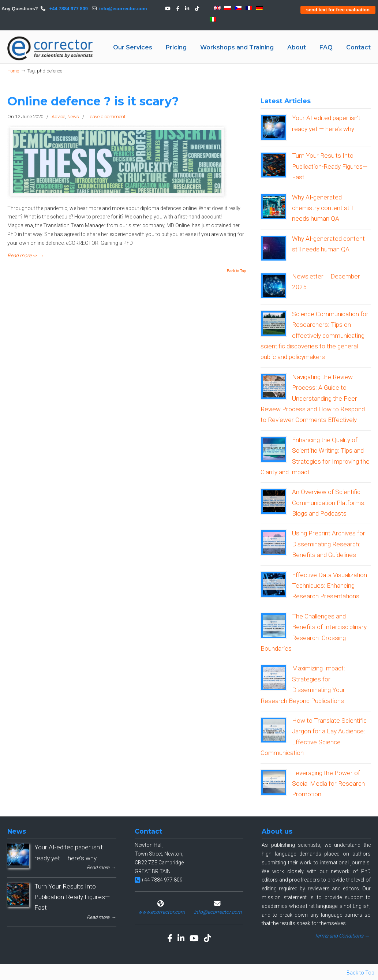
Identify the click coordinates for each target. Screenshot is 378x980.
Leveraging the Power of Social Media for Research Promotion (328, 784)
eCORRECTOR (50, 48)
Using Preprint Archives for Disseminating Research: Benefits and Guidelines (329, 544)
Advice (58, 117)
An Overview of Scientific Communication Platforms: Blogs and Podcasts (329, 503)
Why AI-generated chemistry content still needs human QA (322, 208)
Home (13, 71)
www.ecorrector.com (161, 912)
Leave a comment (106, 117)
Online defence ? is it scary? (93, 101)
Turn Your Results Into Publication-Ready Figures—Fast (330, 166)
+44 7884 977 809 (68, 9)
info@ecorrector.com (123, 9)
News (73, 117)
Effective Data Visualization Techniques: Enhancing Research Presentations (330, 586)
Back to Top (236, 271)
